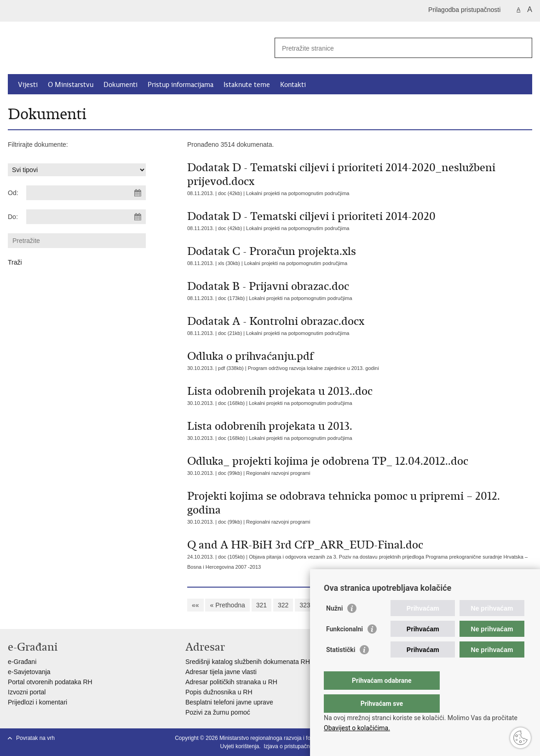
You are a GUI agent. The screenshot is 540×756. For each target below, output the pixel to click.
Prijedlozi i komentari (37, 702)
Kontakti (293, 85)
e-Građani (22, 662)
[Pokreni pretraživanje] (522, 48)
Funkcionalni (345, 647)
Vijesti (28, 85)
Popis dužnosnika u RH (219, 692)
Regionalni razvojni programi (278, 473)
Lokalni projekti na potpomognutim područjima (298, 193)
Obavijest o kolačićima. (357, 728)
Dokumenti (121, 85)
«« (195, 605)
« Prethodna (227, 605)
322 (283, 605)
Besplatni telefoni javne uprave (229, 702)
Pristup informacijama (181, 85)
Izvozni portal (27, 692)
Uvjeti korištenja (240, 746)
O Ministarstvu (71, 85)
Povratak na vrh (35, 738)
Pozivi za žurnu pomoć (218, 712)
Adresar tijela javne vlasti (221, 672)
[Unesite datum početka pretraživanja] (86, 193)
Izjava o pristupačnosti (291, 746)
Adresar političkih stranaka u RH (231, 682)
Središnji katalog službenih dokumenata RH (248, 662)
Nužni (334, 627)
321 (261, 605)
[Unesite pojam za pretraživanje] (394, 48)
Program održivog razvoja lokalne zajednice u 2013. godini (313, 368)
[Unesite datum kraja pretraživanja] (86, 217)
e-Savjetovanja (29, 672)
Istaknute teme (247, 85)
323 (305, 605)
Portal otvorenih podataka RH (50, 682)
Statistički (341, 668)
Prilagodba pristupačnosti (464, 10)
